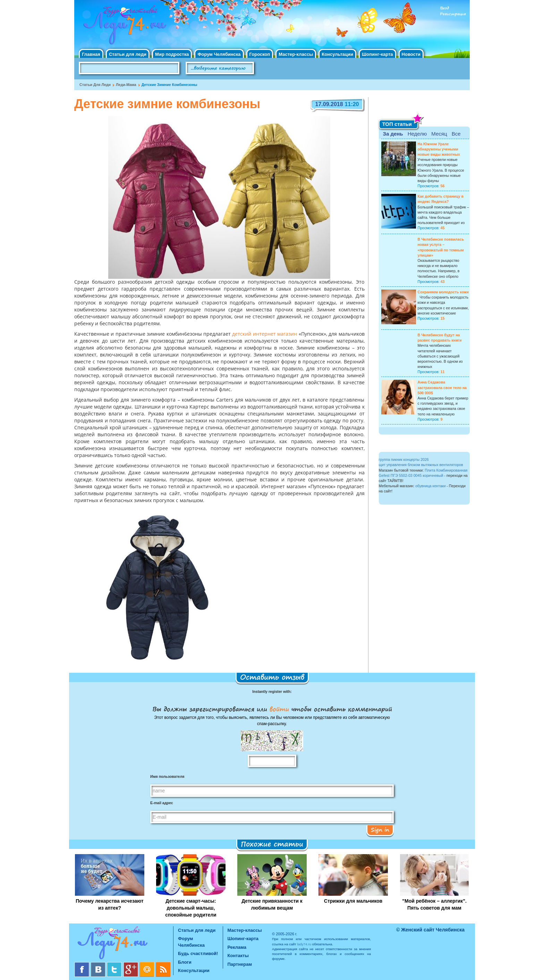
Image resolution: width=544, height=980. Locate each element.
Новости (411, 54)
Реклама (237, 947)
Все (456, 134)
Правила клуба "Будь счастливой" (444, 70)
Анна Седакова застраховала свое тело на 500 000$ (442, 387)
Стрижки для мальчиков (353, 901)
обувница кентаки (430, 486)
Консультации (337, 54)
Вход (444, 8)
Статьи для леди (128, 54)
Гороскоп (260, 54)
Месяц (439, 134)
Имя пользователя (167, 776)
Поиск (274, 68)
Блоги (185, 962)
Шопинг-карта (377, 54)
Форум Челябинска (219, 54)
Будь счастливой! (198, 953)
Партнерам (240, 964)
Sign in (380, 829)
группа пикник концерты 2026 (404, 459)
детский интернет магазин (265, 334)
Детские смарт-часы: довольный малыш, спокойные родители (191, 908)
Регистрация (453, 14)
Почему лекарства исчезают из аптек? (109, 904)
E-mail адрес (162, 803)
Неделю (417, 134)
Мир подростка (172, 54)
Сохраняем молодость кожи (443, 292)
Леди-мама (126, 85)
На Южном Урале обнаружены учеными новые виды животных (439, 149)
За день (393, 134)
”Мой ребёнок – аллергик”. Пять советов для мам (434, 904)
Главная (91, 54)
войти (279, 709)
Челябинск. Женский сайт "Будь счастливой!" (123, 27)
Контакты (238, 956)
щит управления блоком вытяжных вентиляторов (421, 465)
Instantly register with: (272, 691)
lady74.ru (304, 944)
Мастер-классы (296, 54)
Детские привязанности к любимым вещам (272, 904)
